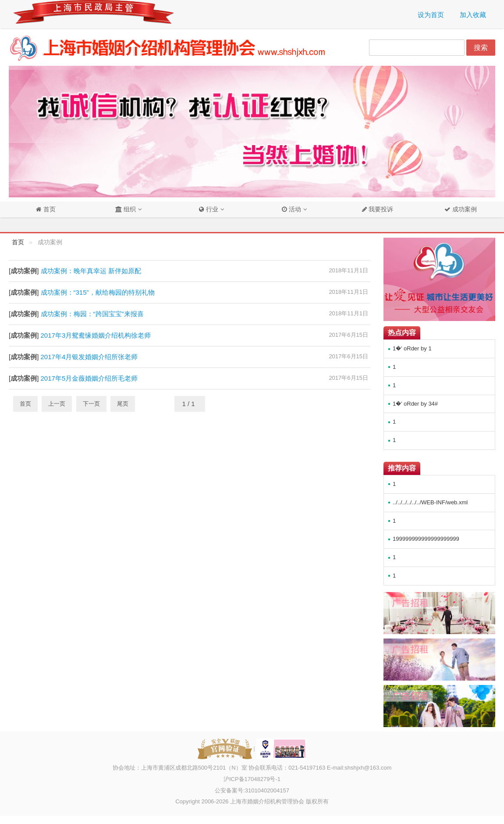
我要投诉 (380, 209)
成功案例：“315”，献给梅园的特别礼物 (98, 292)
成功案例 (464, 209)
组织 (126, 209)
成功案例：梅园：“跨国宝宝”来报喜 (92, 314)
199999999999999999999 (426, 539)
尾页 (123, 404)
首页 (49, 209)
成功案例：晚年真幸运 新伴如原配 (91, 271)
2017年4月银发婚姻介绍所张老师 (89, 357)
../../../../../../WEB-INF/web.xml (430, 502)
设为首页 (431, 15)
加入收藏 (473, 15)
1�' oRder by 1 (412, 348)
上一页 (57, 404)
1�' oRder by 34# (415, 404)
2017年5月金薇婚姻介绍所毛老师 (89, 378)
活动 (291, 209)
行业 (209, 209)
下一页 (91, 404)
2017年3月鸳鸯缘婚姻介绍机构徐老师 (96, 335)
